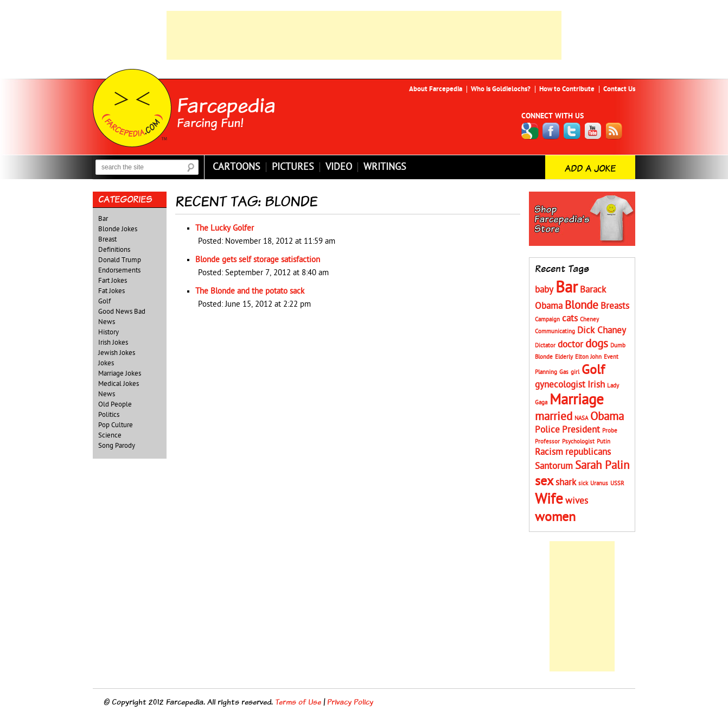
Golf (104, 301)
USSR (617, 483)
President (581, 430)
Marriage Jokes (120, 373)
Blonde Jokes (118, 229)
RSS (615, 131)
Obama (607, 417)
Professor (547, 442)
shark (566, 483)
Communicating (555, 331)
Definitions (114, 250)
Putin (604, 442)
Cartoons (237, 167)
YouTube (593, 131)
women (555, 517)
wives (577, 501)
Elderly (564, 357)
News (107, 394)
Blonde (582, 305)
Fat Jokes (111, 291)
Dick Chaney (602, 331)
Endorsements (119, 270)
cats (570, 319)
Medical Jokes (119, 384)
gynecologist (560, 385)
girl (575, 372)
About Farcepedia (436, 89)
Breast (107, 239)
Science (110, 435)
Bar (103, 219)
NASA (581, 418)
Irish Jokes (113, 343)
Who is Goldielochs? (501, 89)
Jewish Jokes (117, 353)
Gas (564, 372)
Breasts (615, 306)
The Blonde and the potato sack (250, 291)
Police (547, 430)
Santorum (554, 466)
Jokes (106, 363)
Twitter (572, 131)
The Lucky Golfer (225, 228)
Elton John (588, 357)
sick (583, 483)
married (554, 417)
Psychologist (578, 442)
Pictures (293, 167)
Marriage (577, 400)
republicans (588, 452)
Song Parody (117, 446)
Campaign (547, 319)
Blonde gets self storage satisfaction (258, 260)
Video (339, 167)
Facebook (551, 131)
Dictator (545, 345)
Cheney (589, 319)
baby (544, 290)
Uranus (599, 483)
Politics (109, 415)
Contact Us (619, 89)
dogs (597, 344)
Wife (549, 499)
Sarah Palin (602, 465)
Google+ (530, 131)
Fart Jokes (113, 281)
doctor (570, 345)
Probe (610, 431)
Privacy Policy (350, 702)
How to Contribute (567, 89)
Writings (385, 167)
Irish (596, 385)
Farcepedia (226, 105)
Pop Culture (116, 425)
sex (544, 481)
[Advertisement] (364, 35)
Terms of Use (298, 702)
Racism (549, 452)
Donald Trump (120, 260)
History (108, 332)
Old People (115, 404)
